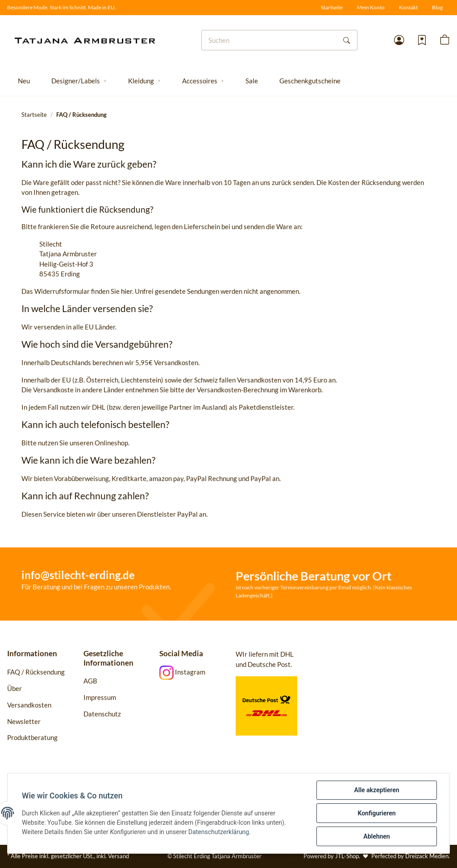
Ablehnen (376, 836)
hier (127, 291)
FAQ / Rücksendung (36, 672)
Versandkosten (29, 705)
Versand (118, 856)
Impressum (100, 697)
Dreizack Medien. (428, 856)
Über (15, 688)
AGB (90, 681)
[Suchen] (269, 40)
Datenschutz (102, 714)
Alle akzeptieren (376, 790)
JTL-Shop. (348, 856)
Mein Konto (371, 7)
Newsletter (24, 721)
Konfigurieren (376, 813)
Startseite (332, 7)
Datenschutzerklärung (219, 832)
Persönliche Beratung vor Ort (314, 576)
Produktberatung (33, 737)
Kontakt (408, 7)
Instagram (182, 672)
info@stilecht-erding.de (78, 575)
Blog (437, 7)
